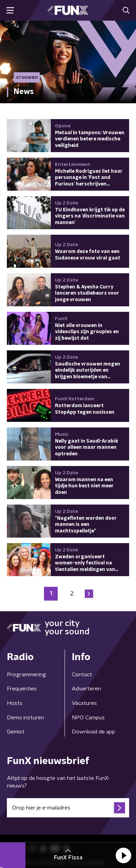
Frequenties (22, 689)
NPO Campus (88, 718)
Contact (82, 675)
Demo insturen (25, 718)
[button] (123, 855)
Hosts (15, 703)
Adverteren (86, 689)
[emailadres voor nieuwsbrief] (68, 808)
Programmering (26, 675)
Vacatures (84, 703)
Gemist (16, 732)
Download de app (93, 732)
